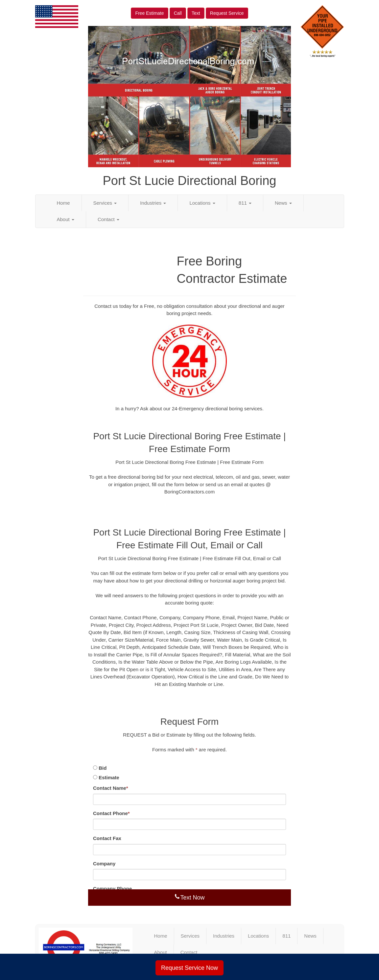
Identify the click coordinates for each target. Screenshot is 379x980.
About (66, 219)
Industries (153, 203)
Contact (108, 219)
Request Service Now (189, 968)
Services (105, 203)
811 (245, 203)
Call (178, 13)
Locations (202, 203)
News (283, 203)
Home (63, 203)
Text (196, 13)
